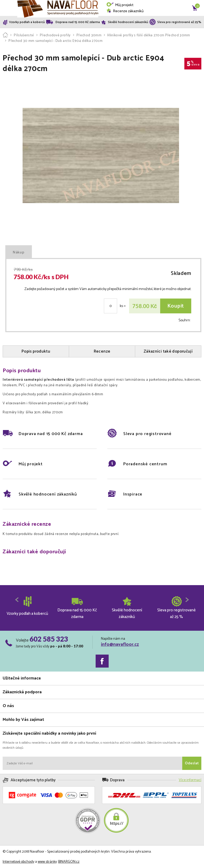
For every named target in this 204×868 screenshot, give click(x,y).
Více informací (190, 780)
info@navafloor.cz (120, 645)
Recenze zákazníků (125, 11)
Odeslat (192, 763)
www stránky (47, 862)
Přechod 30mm (89, 35)
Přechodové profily (55, 35)
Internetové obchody (18, 862)
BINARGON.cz (69, 862)
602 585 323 (49, 639)
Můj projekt (120, 5)
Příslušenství (24, 35)
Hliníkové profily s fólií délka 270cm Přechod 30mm (149, 35)
